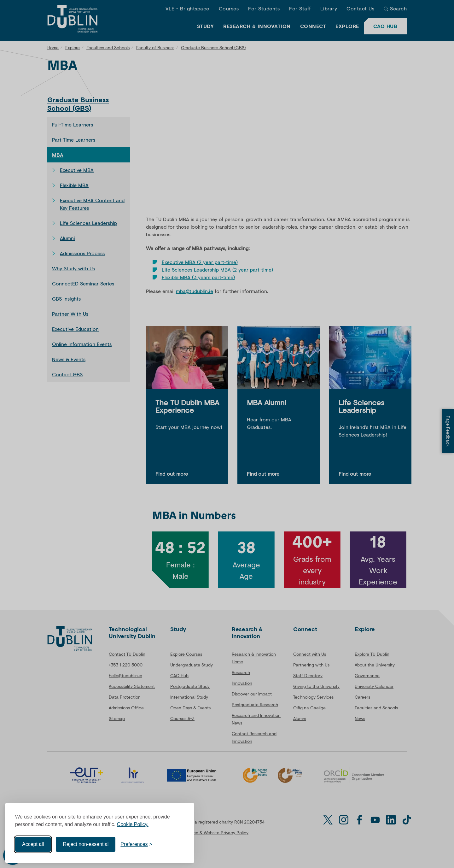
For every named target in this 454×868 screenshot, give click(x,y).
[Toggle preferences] (136, 844)
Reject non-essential (86, 844)
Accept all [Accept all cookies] (33, 844)
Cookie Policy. (133, 824)
